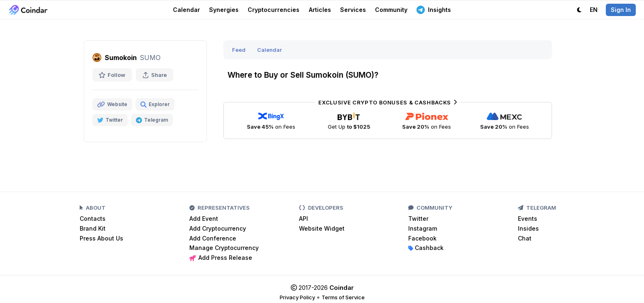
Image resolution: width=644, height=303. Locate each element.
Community (391, 10)
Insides (528, 228)
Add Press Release (221, 258)
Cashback (426, 248)
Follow (112, 75)
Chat (525, 238)
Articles (320, 10)
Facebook (422, 238)
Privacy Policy (297, 297)
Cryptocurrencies (274, 10)
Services (353, 10)
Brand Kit (93, 228)
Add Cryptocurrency (218, 228)
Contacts (93, 219)
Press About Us (101, 238)
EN (594, 10)
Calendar (186, 10)
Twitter (418, 219)
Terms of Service (343, 297)
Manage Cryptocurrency (224, 248)
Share (155, 75)
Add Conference (213, 238)
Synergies (224, 10)
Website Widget (322, 228)
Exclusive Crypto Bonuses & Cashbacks (388, 102)
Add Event (204, 219)
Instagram (423, 228)
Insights (434, 9)
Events (528, 219)
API (304, 219)
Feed (239, 50)
